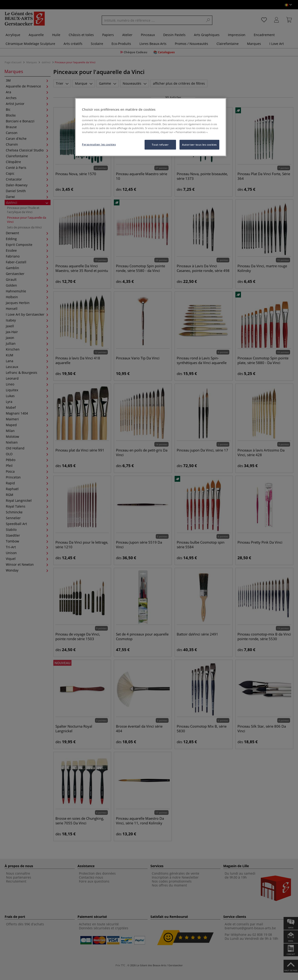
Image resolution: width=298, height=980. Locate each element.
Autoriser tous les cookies (199, 145)
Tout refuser (160, 145)
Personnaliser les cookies (99, 144)
